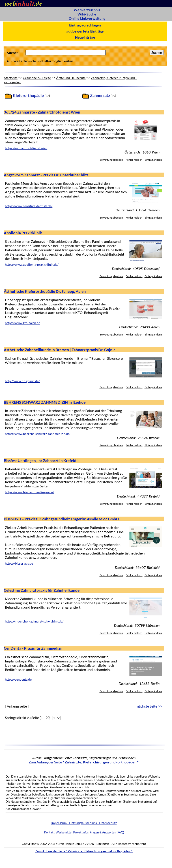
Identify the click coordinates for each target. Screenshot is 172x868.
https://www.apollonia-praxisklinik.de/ (32, 265)
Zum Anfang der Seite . (84, 762)
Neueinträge (85, 37)
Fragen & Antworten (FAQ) (107, 832)
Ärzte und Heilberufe (71, 78)
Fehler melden (134, 160)
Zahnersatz (100, 95)
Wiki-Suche (87, 14)
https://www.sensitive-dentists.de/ (29, 206)
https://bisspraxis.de (19, 563)
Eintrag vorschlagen (85, 25)
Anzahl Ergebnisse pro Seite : (85, 61)
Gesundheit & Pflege (37, 78)
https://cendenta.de (18, 679)
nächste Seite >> (149, 706)
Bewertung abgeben (111, 160)
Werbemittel (64, 832)
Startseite (11, 78)
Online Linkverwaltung (87, 18)
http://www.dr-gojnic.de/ (22, 381)
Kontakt (49, 832)
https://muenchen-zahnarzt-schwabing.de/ (34, 621)
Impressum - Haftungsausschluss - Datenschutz (84, 823)
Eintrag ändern (153, 160)
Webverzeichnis (87, 10)
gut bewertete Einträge (85, 31)
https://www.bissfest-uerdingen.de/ (29, 492)
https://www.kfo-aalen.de (23, 323)
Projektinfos (81, 832)
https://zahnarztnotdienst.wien (26, 148)
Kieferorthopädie (28, 95)
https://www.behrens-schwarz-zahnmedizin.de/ (38, 434)
